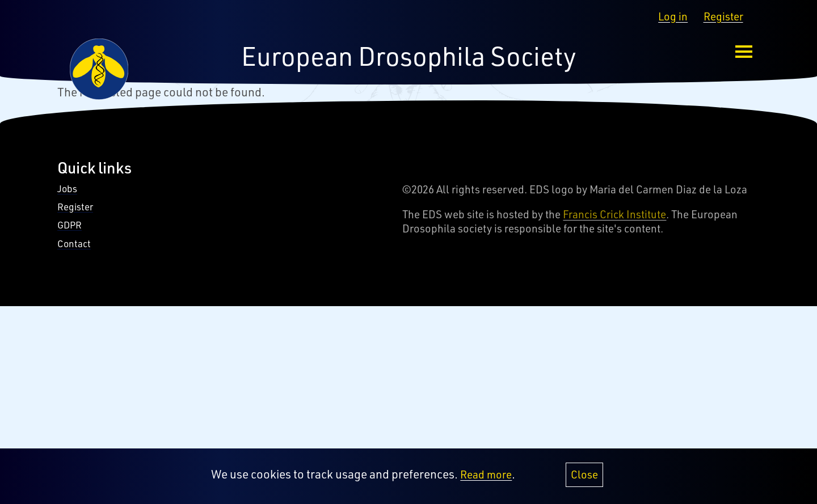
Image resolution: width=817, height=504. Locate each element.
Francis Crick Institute (614, 214)
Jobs (67, 189)
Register (723, 16)
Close (584, 479)
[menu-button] (744, 52)
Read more (486, 479)
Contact (74, 243)
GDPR (70, 225)
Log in (673, 16)
